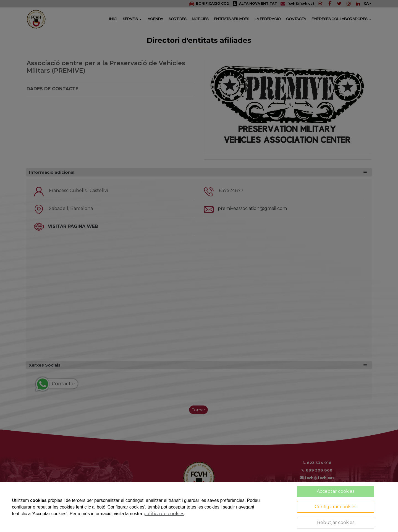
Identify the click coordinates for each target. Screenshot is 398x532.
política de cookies (164, 514)
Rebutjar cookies (336, 522)
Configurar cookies (336, 507)
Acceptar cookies (336, 491)
